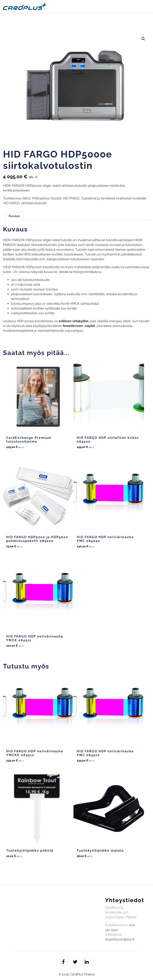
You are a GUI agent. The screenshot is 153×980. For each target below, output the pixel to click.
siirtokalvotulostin (34, 203)
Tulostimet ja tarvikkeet (98, 198)
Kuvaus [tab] (14, 216)
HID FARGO (71, 198)
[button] (143, 39)
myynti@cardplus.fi (120, 939)
